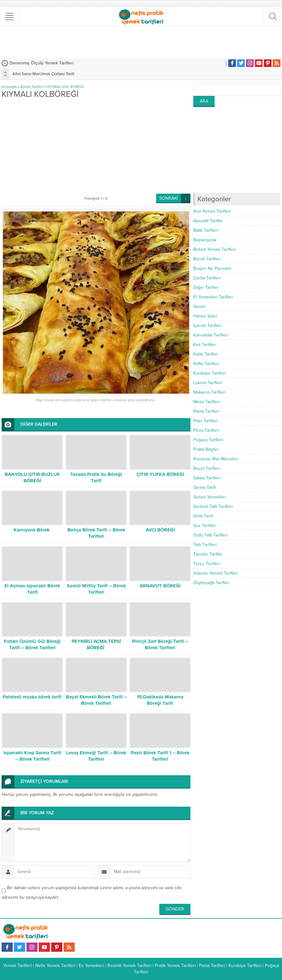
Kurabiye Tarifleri (210, 373)
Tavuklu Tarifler (208, 554)
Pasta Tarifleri (206, 411)
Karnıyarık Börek (32, 530)
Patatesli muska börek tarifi (32, 697)
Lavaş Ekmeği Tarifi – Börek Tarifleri (96, 756)
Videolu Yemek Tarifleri (216, 573)
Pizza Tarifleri (206, 430)
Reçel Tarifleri (207, 468)
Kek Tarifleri (205, 345)
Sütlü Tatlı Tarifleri (210, 535)
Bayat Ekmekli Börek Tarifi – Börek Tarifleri (96, 700)
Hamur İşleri (205, 316)
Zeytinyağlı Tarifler (211, 583)
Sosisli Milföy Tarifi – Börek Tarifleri (96, 589)
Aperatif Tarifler (208, 221)
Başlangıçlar (205, 240)
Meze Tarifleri (206, 402)
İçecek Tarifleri (207, 326)
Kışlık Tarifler (206, 354)
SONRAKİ (169, 198)
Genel (199, 307)
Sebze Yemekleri (210, 497)
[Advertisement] (141, 42)
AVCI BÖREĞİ (160, 530)
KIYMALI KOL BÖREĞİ (66, 87)
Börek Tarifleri (32, 87)
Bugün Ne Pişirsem (212, 268)
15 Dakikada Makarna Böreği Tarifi (160, 700)
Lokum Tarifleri (208, 383)
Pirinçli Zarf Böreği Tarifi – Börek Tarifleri (160, 644)
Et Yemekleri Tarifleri (213, 297)
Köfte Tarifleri (206, 364)
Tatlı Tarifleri (205, 545)
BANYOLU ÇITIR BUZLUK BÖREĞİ (32, 477)
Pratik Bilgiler (206, 449)
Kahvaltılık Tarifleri (211, 335)
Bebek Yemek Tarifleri (215, 249)
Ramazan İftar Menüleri (216, 459)
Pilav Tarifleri (206, 421)
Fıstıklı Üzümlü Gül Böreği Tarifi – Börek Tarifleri (32, 644)
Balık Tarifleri (206, 230)
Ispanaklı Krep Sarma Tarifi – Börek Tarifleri (32, 756)
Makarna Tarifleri (209, 392)
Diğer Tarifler (206, 287)
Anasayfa (9, 87)
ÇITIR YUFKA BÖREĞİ (160, 474)
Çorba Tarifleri (207, 278)
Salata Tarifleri (207, 478)
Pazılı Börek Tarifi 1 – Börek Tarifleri (160, 756)
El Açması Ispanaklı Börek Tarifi (32, 589)
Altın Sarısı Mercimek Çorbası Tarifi (43, 74)
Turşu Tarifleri (207, 564)
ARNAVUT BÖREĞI (160, 586)
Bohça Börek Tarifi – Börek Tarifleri (96, 533)
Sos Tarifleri (205, 526)
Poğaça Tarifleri (208, 440)
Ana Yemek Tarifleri (212, 211)
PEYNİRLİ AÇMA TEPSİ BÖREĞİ (96, 644)
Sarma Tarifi (205, 487)
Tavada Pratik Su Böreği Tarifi (96, 477)
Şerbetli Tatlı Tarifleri (213, 507)
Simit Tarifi (203, 516)
